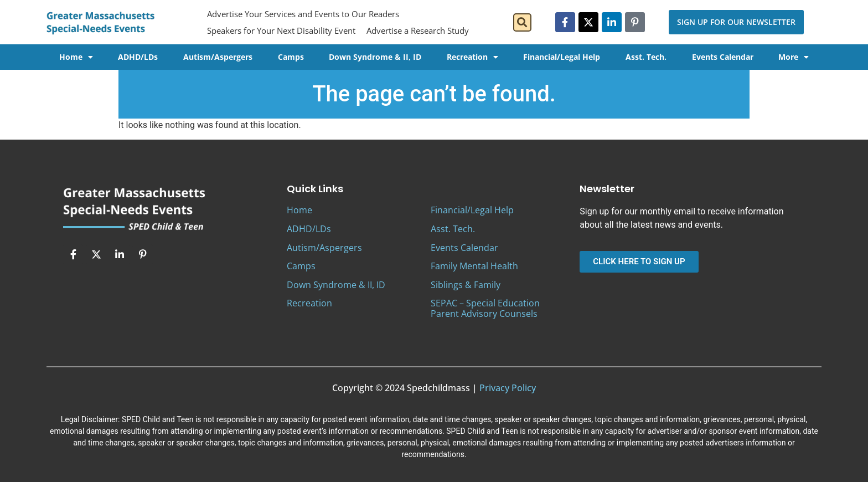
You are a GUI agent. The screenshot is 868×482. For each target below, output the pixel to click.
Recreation (472, 57)
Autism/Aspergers (218, 57)
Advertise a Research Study (418, 30)
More (794, 57)
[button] (522, 22)
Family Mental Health (474, 266)
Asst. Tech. (646, 57)
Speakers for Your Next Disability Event (281, 30)
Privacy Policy (508, 388)
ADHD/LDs (138, 57)
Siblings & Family (466, 285)
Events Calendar (723, 57)
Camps (291, 57)
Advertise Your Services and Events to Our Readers (303, 14)
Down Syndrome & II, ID (375, 57)
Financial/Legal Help (562, 57)
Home (76, 57)
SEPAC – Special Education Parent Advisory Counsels (485, 308)
